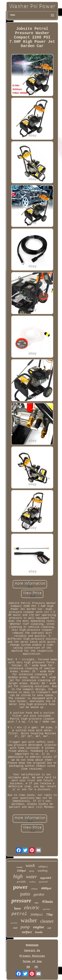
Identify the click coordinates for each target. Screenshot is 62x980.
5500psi (21, 871)
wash (30, 865)
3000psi (34, 889)
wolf (49, 928)
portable (21, 882)
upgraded (46, 878)
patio (25, 894)
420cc (37, 903)
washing (42, 871)
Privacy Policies (32, 956)
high (18, 876)
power (20, 887)
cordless (32, 882)
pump (25, 927)
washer (29, 920)
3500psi (37, 915)
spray (32, 871)
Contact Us (32, 951)
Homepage (32, 945)
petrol (19, 914)
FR (36, 967)
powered (43, 882)
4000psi (46, 888)
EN (28, 967)
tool (15, 928)
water (31, 877)
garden (39, 894)
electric (32, 907)
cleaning (20, 867)
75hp (49, 914)
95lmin (48, 902)
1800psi (43, 867)
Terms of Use (32, 962)
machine (46, 909)
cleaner (47, 921)
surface (27, 932)
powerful (14, 923)
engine (39, 927)
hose (18, 908)
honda (39, 932)
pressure (21, 901)
